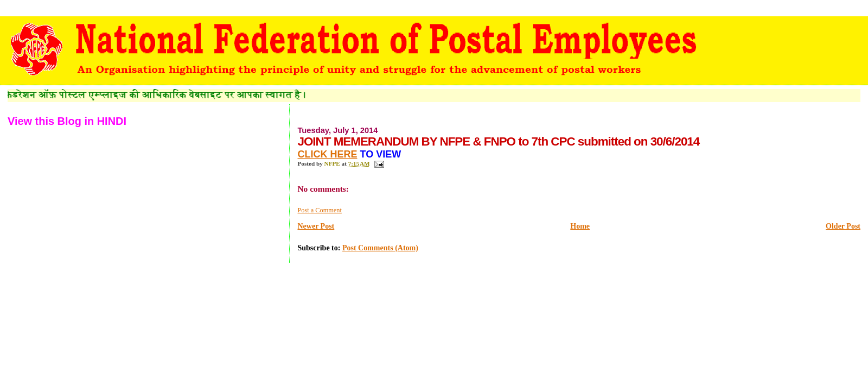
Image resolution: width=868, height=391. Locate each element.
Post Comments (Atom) (380, 248)
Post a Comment (319, 210)
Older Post (843, 226)
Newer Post (316, 226)
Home (580, 226)
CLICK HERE (327, 154)
